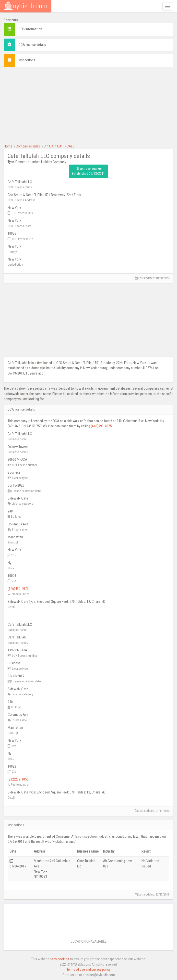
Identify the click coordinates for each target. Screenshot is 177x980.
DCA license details (32, 45)
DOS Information (30, 29)
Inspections (27, 60)
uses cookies (59, 959)
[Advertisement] (88, 105)
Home (8, 146)
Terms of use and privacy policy (88, 970)
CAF (60, 146)
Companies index (28, 146)
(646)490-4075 (101, 426)
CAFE (71, 146)
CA (51, 146)
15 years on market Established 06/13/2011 (88, 171)
